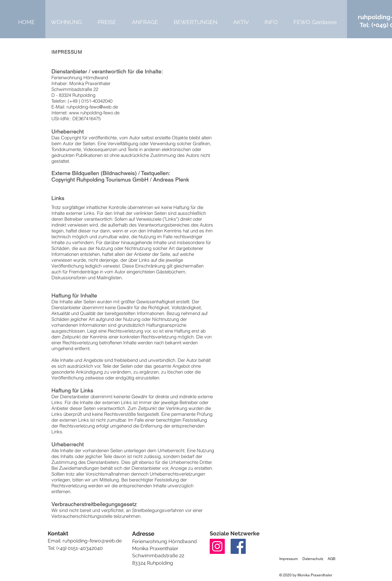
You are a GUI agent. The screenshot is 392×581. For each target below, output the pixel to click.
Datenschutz (313, 559)
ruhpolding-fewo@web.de (92, 107)
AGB (331, 559)
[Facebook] (238, 546)
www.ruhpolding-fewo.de (94, 113)
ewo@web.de (106, 541)
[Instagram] (217, 546)
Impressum (289, 559)
